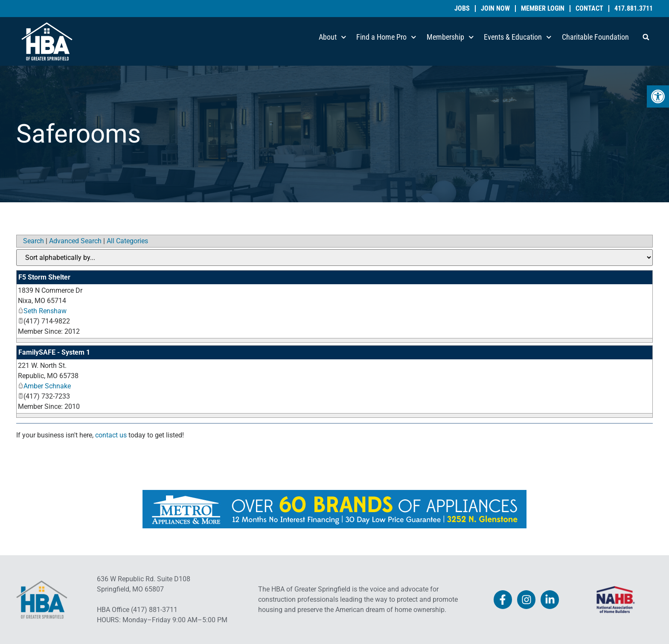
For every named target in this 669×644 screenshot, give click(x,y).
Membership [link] (450, 37)
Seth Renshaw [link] (42, 311)
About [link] (333, 37)
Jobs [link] (462, 9)
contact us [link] (111, 435)
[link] (658, 96)
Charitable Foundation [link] (595, 37)
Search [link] (33, 241)
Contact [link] (589, 9)
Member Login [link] (543, 9)
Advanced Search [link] (75, 241)
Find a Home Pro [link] (386, 37)
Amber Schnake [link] (44, 386)
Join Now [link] (495, 9)
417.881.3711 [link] (634, 9)
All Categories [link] (127, 241)
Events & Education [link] (518, 37)
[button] (646, 37)
